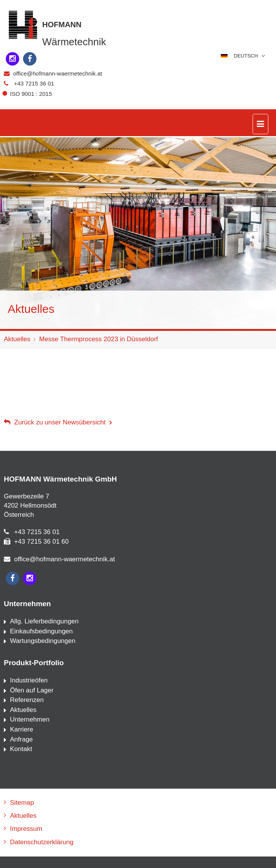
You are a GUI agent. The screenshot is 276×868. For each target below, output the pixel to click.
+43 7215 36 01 (34, 83)
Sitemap (22, 803)
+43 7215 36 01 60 (41, 542)
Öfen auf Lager (32, 690)
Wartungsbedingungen (43, 641)
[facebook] (30, 59)
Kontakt (21, 749)
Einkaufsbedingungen (41, 631)
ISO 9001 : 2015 (28, 94)
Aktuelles (17, 339)
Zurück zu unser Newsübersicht (60, 422)
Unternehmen (30, 719)
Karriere (21, 729)
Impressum (26, 829)
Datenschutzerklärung (42, 842)
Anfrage (21, 739)
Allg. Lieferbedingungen (44, 621)
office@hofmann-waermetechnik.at (58, 73)
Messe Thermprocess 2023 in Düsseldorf (99, 339)
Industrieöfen (29, 680)
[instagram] (12, 59)
